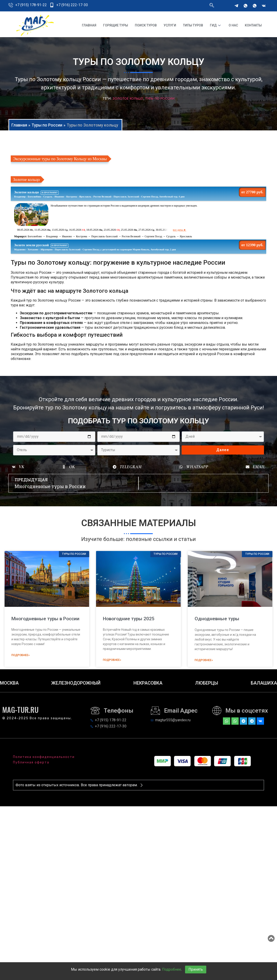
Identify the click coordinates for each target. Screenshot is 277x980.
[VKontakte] (264, 6)
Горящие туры (116, 25)
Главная (89, 25)
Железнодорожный (76, 683)
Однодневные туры (217, 619)
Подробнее (172, 969)
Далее (223, 450)
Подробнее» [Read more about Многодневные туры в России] (21, 655)
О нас (233, 25)
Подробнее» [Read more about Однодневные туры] (204, 660)
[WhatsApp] (246, 6)
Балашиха (264, 683)
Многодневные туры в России (45, 619)
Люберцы (207, 683)
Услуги (170, 25)
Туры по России (160, 98)
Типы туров (193, 25)
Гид (216, 25)
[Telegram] (236, 6)
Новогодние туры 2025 (129, 619)
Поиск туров (146, 25)
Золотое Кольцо (128, 98)
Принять (196, 969)
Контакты (253, 25)
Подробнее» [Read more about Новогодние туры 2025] (112, 660)
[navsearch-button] (212, 6)
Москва (9, 683)
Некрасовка (148, 683)
